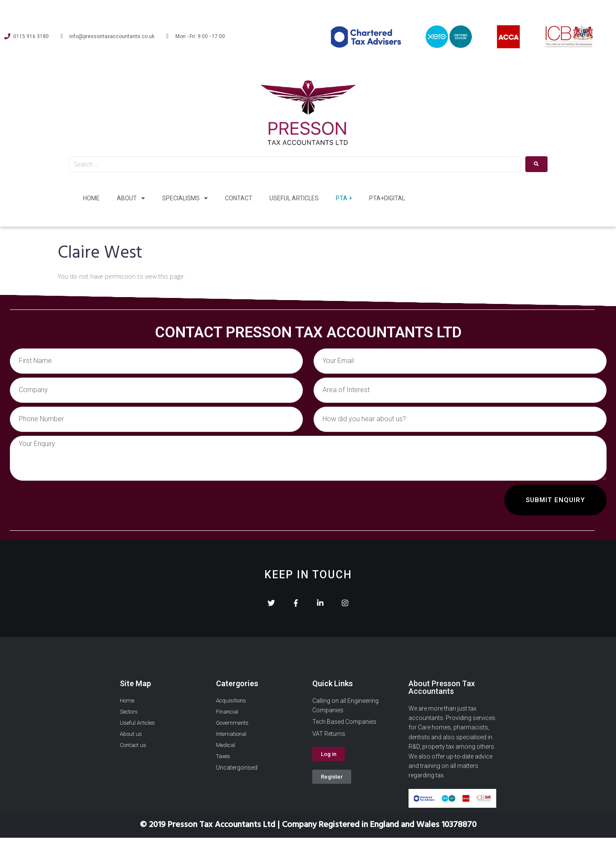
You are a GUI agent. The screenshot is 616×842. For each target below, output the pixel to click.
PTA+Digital (387, 198)
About (131, 198)
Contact (239, 198)
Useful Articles (294, 198)
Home (91, 198)
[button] (329, 758)
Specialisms (185, 198)
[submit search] (536, 164)
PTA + (344, 198)
